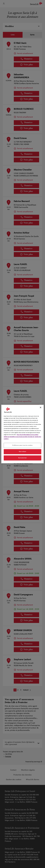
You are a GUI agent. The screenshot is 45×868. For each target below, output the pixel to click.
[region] (22, 434)
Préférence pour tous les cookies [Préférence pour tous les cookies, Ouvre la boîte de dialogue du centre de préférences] (22, 445)
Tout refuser (23, 452)
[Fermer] (41, 407)
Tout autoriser (23, 458)
